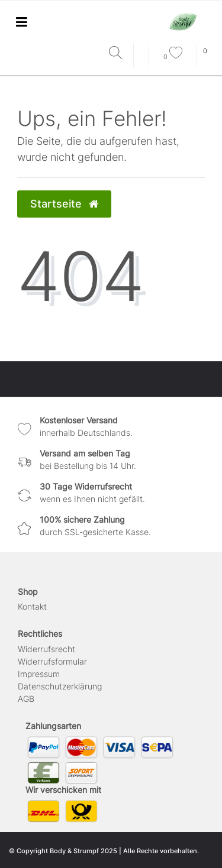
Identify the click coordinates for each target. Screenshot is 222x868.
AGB (26, 699)
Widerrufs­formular (52, 661)
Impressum (39, 674)
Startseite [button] (64, 204)
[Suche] (118, 54)
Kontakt (32, 606)
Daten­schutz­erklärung (60, 686)
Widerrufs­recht (46, 649)
